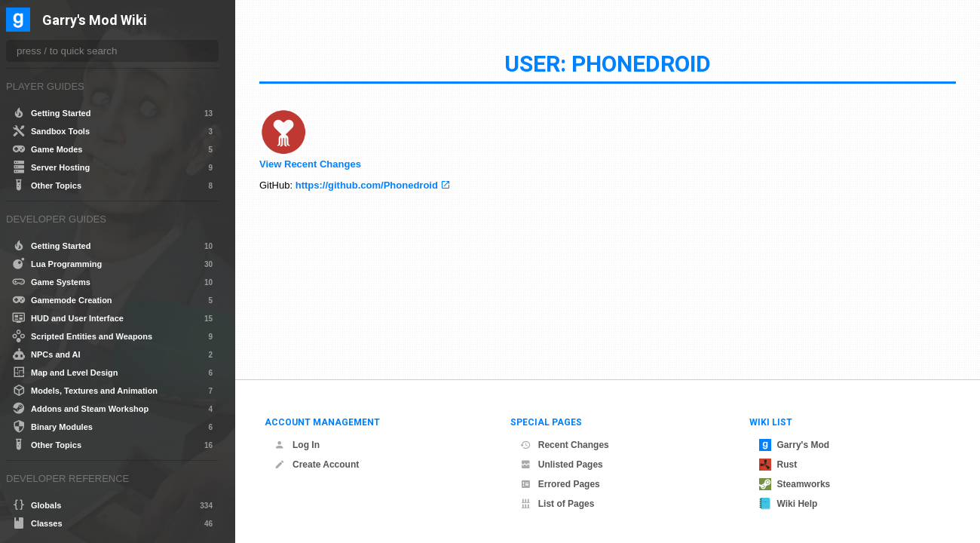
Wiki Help (789, 504)
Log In (297, 445)
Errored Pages (560, 484)
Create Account (317, 465)
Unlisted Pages (562, 465)
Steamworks (795, 484)
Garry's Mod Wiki (95, 21)
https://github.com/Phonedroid (367, 185)
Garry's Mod (795, 445)
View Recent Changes (310, 164)
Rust (778, 465)
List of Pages (557, 504)
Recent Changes (565, 445)
